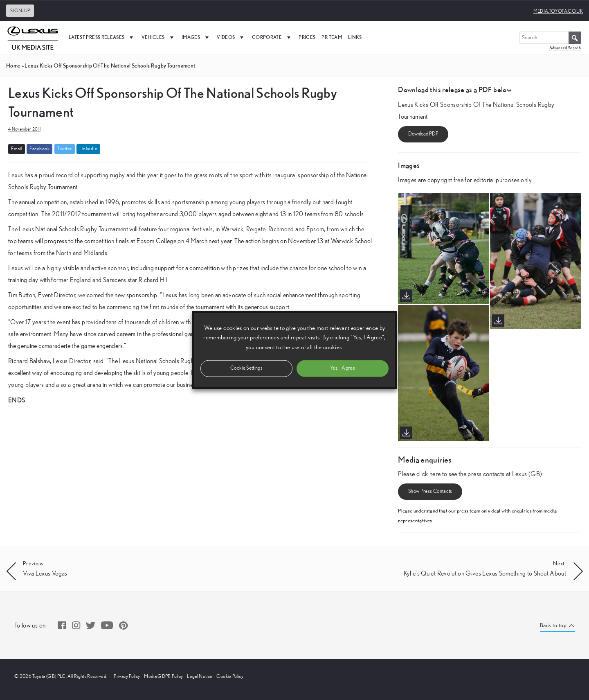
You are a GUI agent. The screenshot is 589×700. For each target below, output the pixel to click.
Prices (307, 37)
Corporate (272, 37)
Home (13, 65)
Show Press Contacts (430, 491)
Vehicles (158, 37)
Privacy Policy (127, 676)
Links (355, 37)
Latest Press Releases (102, 37)
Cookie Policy (230, 676)
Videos (231, 37)
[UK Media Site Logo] (33, 37)
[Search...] (550, 38)
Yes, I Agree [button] (343, 368)
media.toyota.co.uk (558, 11)
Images (196, 37)
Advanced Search (565, 48)
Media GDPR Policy (163, 676)
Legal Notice (200, 676)
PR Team (332, 37)
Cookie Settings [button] (246, 368)
